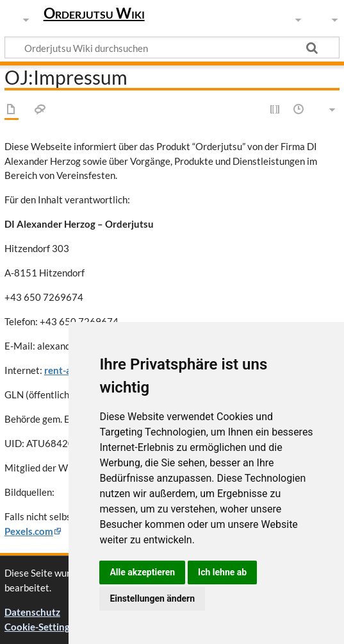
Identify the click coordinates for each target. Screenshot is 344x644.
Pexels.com (29, 531)
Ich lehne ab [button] (222, 572)
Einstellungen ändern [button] (152, 598)
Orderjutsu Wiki (94, 13)
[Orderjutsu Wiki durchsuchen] (172, 47)
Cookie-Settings (39, 627)
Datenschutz (32, 612)
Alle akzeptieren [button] (142, 572)
